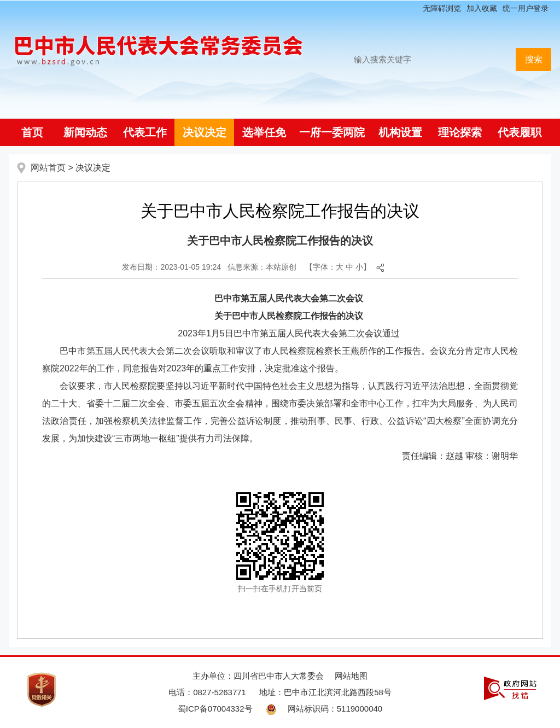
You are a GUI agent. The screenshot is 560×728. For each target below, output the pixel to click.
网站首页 (48, 168)
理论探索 (460, 132)
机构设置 (400, 132)
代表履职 (520, 132)
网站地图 (351, 676)
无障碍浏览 (442, 8)
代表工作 (145, 132)
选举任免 (264, 132)
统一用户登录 (526, 8)
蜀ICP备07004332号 (215, 709)
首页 (32, 132)
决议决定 (205, 132)
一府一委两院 (332, 132)
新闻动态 (85, 132)
